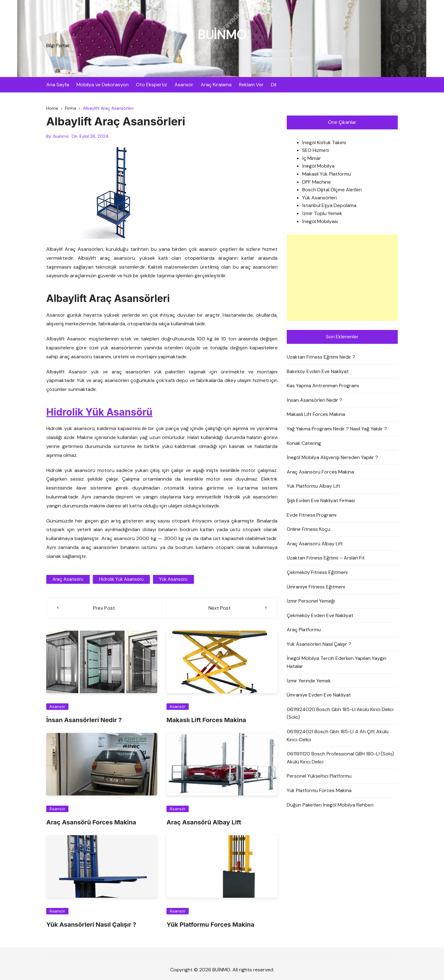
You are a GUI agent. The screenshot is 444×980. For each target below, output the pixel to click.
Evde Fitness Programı (312, 515)
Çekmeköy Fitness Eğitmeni (317, 572)
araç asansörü (68, 579)
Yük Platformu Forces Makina (210, 925)
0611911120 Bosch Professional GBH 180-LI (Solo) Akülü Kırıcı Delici (340, 758)
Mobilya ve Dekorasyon (103, 85)
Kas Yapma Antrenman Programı (323, 386)
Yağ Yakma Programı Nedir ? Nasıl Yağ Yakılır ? (337, 429)
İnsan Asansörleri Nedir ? (84, 720)
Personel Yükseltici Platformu (319, 776)
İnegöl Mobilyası (320, 221)
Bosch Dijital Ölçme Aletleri (332, 190)
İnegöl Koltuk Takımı (324, 142)
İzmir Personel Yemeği (311, 601)
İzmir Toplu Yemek (322, 213)
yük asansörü (173, 579)
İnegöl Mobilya (318, 166)
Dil (274, 85)
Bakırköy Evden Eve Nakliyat (318, 371)
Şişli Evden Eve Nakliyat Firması (321, 500)
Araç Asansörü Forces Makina (91, 823)
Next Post (220, 608)
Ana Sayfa (58, 85)
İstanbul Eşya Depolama (329, 206)
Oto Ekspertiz (152, 85)
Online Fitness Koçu (308, 529)
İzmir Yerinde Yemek (309, 681)
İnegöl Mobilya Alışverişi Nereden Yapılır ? (332, 457)
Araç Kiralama (216, 85)
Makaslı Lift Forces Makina (206, 720)
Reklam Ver (251, 85)
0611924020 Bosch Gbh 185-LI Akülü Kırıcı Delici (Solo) (340, 713)
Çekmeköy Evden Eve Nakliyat (320, 615)
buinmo (61, 136)
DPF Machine (317, 182)
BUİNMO (222, 35)
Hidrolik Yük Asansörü (100, 412)
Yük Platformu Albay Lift (314, 486)
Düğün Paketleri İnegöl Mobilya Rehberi (330, 805)
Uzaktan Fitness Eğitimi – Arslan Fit (326, 558)
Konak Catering (304, 443)
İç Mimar (312, 158)
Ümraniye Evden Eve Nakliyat (319, 695)
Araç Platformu (304, 630)
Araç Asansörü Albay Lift (204, 823)
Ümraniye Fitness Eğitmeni (316, 587)
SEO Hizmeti (316, 150)
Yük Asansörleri (319, 198)
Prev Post (104, 608)
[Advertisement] (342, 278)
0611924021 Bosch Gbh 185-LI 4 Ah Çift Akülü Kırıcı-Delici (338, 736)
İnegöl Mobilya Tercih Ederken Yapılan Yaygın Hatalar (337, 663)
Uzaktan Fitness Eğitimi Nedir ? (321, 357)
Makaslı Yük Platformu (327, 174)
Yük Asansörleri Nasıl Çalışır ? (91, 925)
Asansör (184, 85)
